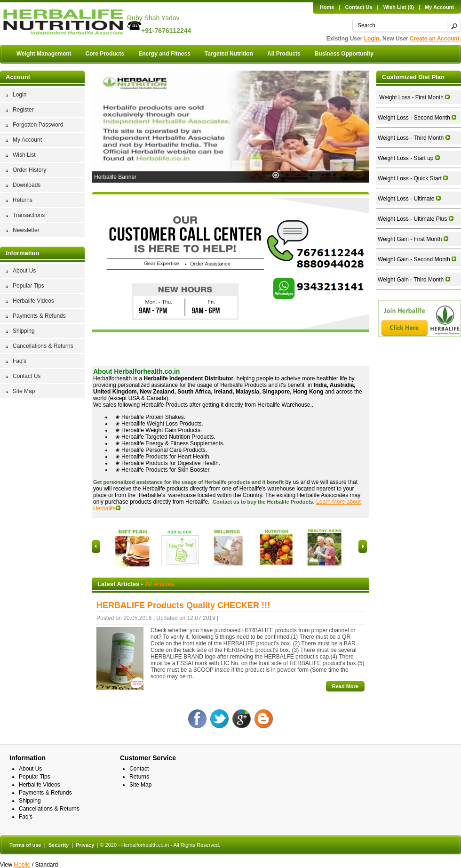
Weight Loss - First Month (414, 97)
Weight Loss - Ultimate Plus (416, 219)
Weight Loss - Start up (409, 158)
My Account (439, 7)
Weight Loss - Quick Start (413, 178)
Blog (264, 719)
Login (372, 39)
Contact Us (359, 7)
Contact (139, 769)
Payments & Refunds (39, 316)
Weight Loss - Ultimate (409, 199)
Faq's (20, 361)
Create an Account (435, 39)
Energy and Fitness (164, 54)
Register (23, 110)
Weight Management (44, 54)
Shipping (24, 331)
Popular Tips (28, 286)
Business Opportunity (344, 54)
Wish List (24, 155)
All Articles (159, 584)
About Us (24, 271)
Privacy (85, 845)
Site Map (24, 391)
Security (59, 845)
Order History (29, 170)
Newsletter (26, 230)
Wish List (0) (399, 7)
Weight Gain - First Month (413, 239)
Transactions (29, 215)
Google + (242, 719)
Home (327, 7)
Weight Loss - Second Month (417, 118)
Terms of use (25, 845)
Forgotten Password (38, 125)
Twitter (219, 719)
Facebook (197, 719)
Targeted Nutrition (229, 54)
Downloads (27, 185)
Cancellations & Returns (43, 346)
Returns (23, 200)
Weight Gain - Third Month (414, 280)
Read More (345, 686)
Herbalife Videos (33, 301)
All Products (284, 54)
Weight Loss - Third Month (414, 138)
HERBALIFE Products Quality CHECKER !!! (183, 605)
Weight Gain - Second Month (417, 259)
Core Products (105, 54)
